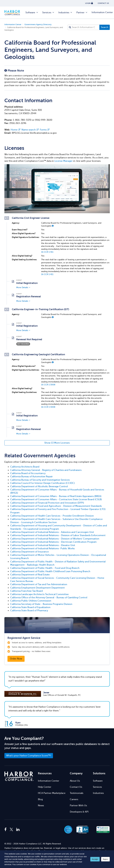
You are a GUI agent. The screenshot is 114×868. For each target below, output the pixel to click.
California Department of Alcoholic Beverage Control (39, 486)
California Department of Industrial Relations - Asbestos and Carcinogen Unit (52, 532)
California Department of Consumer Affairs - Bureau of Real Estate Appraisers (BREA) (56, 496)
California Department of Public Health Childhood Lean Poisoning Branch (50, 571)
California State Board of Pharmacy (29, 611)
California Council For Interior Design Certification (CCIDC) (43, 483)
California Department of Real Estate (30, 575)
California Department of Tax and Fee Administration (39, 584)
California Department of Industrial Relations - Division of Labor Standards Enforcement (58, 535)
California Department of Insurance (29, 552)
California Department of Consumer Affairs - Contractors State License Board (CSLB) (56, 499)
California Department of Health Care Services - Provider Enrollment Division (52, 516)
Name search (30, 130)
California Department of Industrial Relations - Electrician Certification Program (53, 542)
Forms (45, 130)
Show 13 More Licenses (57, 443)
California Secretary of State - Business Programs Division (41, 604)
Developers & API (79, 812)
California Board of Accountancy (28, 473)
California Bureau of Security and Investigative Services (40, 480)
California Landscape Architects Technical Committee (39, 594)
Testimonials (77, 793)
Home (15, 130)
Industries (65, 13)
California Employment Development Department (37, 588)
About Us (75, 781)
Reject (105, 859)
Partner (82, 13)
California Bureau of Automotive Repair (31, 477)
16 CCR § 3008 (48, 385)
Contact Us (76, 787)
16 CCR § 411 (47, 252)
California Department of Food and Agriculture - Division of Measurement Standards (56, 506)
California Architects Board (25, 467)
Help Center (45, 787)
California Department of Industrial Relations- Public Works (42, 549)
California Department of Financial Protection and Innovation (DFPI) (47, 503)
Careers (74, 799)
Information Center (49, 781)
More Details (22, 287)
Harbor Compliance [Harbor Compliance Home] (14, 13)
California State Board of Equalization (30, 607)
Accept (95, 859)
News (41, 806)
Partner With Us (78, 806)
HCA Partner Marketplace (52, 793)
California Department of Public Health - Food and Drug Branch (45, 568)
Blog (40, 799)
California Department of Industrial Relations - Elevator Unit (43, 545)
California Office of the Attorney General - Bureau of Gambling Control (49, 598)
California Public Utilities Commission (31, 601)
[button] (53, 226)
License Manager (64, 161)
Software (32, 13)
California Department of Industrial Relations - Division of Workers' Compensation (55, 539)
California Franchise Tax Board (26, 591)
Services (48, 13)
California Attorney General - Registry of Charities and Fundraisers (46, 470)
